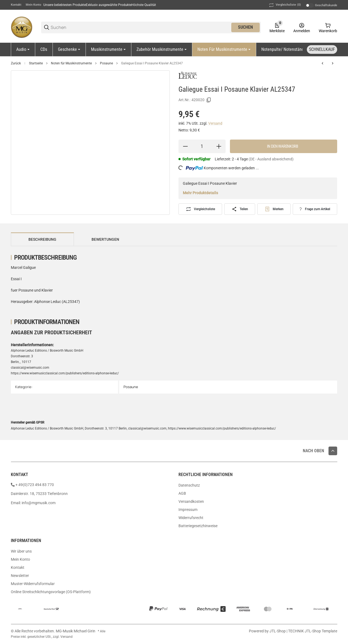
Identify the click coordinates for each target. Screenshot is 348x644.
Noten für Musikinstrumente (71, 63)
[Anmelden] (302, 27)
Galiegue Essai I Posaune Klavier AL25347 (152, 63)
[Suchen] (141, 27)
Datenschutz (189, 485)
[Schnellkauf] (322, 49)
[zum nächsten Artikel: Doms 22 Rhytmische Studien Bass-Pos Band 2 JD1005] (333, 63)
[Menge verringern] (185, 146)
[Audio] (23, 49)
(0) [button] (284, 5)
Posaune (106, 63)
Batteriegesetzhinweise (198, 526)
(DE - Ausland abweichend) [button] (271, 159)
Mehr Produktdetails (200, 193)
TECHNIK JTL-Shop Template (313, 631)
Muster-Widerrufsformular (33, 584)
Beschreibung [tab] (42, 239)
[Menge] (202, 146)
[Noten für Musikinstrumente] (224, 49)
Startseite (36, 63)
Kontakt (16, 5)
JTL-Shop (278, 631)
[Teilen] (240, 209)
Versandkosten (191, 501)
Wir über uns (21, 551)
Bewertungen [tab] (105, 239)
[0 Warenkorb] (328, 27)
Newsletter (20, 576)
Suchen (245, 27)
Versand (215, 123)
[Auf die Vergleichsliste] (200, 209)
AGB (182, 493)
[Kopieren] (209, 100)
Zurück (16, 63)
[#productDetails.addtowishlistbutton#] (274, 209)
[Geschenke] (69, 49)
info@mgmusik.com (39, 503)
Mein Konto (33, 5)
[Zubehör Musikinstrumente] (162, 49)
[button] (333, 451)
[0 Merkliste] (277, 27)
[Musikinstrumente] (108, 49)
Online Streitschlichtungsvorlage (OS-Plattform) (51, 592)
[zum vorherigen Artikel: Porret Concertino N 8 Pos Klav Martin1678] (323, 63)
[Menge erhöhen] (219, 146)
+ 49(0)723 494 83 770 (35, 485)
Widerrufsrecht (191, 518)
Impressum (188, 510)
